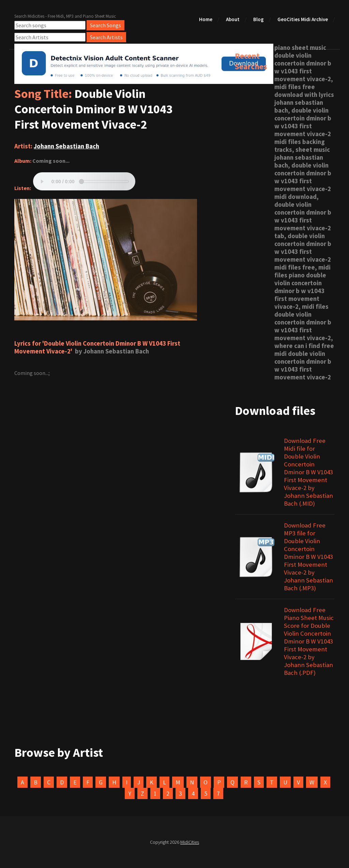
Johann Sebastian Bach (66, 146)
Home (206, 19)
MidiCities (190, 842)
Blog (259, 19)
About (233, 19)
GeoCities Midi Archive (303, 19)
